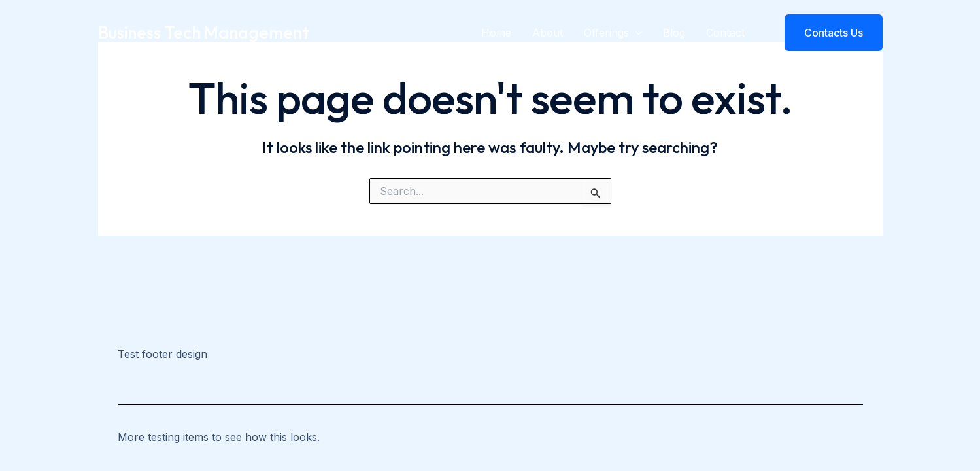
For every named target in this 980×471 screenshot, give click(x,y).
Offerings (613, 33)
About (548, 33)
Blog (674, 33)
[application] (635, 33)
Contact (725, 33)
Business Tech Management (204, 32)
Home (496, 33)
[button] (825, 33)
